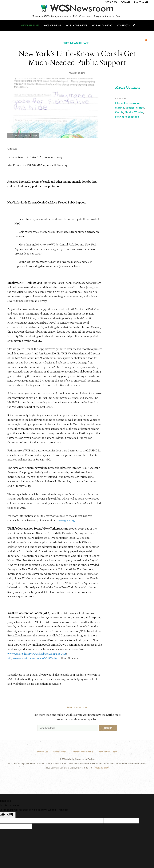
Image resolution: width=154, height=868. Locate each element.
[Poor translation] (11, 815)
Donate (125, 2)
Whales (139, 112)
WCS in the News (77, 27)
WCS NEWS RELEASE (76, 43)
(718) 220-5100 (101, 768)
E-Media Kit (141, 2)
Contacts (123, 27)
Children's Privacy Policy (82, 752)
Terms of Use (42, 752)
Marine (120, 108)
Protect (140, 108)
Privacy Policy (60, 752)
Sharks (129, 112)
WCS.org (111, 2)
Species (130, 108)
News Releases (31, 27)
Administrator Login (108, 752)
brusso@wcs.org (65, 521)
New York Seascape (127, 117)
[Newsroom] (77, 9)
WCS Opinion (53, 27)
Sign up (108, 728)
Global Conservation (128, 103)
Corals (119, 112)
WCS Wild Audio (102, 27)
